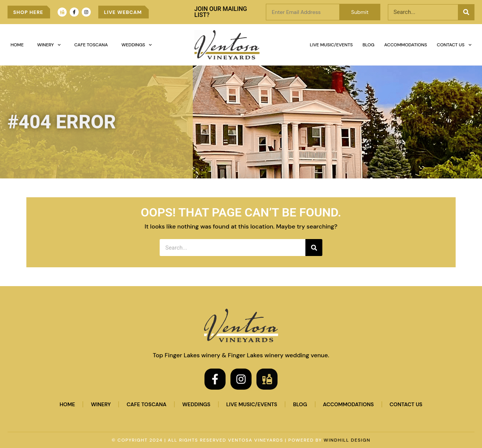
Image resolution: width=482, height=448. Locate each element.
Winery (49, 45)
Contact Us (454, 45)
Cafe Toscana (91, 45)
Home (17, 45)
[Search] (466, 12)
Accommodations (406, 45)
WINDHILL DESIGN (347, 440)
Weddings (137, 45)
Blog (369, 45)
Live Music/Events (331, 45)
